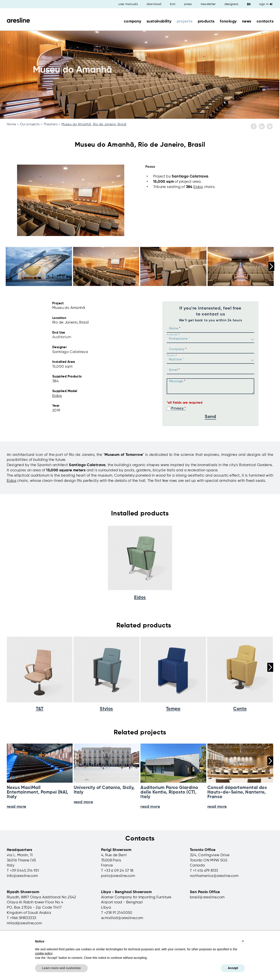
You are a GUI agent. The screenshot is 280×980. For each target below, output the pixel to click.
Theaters (51, 124)
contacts (265, 21)
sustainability (159, 21)
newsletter (208, 4)
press (188, 4)
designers (231, 4)
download (154, 4)
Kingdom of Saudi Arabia (29, 913)
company (133, 21)
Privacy (177, 408)
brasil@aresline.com (207, 897)
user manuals (128, 4)
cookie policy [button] (44, 953)
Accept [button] (233, 968)
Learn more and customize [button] (61, 968)
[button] (243, 941)
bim (173, 4)
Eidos (198, 187)
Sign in (266, 4)
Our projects (30, 124)
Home (11, 124)
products (206, 21)
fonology (228, 21)
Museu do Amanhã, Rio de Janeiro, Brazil (94, 124)
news (247, 21)
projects (185, 21)
